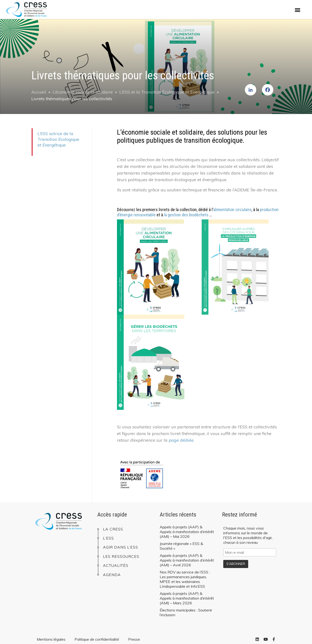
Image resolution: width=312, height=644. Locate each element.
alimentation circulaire (232, 210)
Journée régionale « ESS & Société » (181, 546)
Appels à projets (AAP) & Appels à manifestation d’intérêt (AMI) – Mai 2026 (187, 532)
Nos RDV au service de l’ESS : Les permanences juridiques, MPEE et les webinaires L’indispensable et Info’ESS (185, 579)
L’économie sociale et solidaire (83, 92)
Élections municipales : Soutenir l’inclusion (186, 612)
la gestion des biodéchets (186, 215)
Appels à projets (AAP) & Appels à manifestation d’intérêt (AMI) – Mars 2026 (187, 598)
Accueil (39, 92)
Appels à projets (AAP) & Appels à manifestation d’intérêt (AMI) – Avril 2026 (187, 560)
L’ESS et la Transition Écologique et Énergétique (167, 92)
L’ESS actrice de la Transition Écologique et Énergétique (58, 139)
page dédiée (181, 440)
